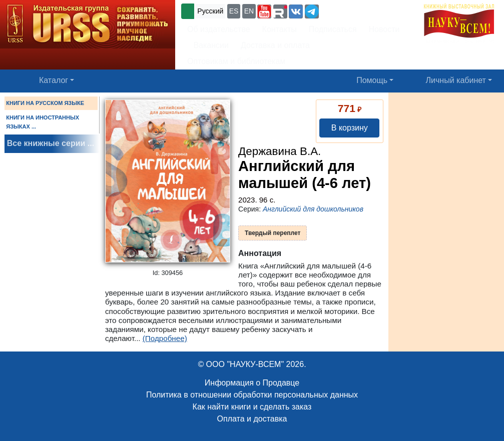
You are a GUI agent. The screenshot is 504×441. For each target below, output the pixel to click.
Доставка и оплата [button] (275, 45)
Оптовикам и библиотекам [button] (236, 61)
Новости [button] (384, 29)
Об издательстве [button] (219, 29)
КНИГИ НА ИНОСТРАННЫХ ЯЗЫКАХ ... (43, 122)
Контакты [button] (280, 29)
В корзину (350, 128)
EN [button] (249, 11)
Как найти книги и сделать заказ (252, 407)
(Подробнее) (165, 338)
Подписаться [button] (333, 29)
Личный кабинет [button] (456, 80)
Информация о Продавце (252, 383)
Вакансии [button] (208, 45)
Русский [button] (210, 11)
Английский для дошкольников (313, 209)
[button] (264, 11)
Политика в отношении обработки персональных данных (252, 395)
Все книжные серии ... (51, 143)
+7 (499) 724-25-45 (358, 10)
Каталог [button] (54, 80)
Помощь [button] (372, 80)
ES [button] (234, 11)
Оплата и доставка (252, 419)
